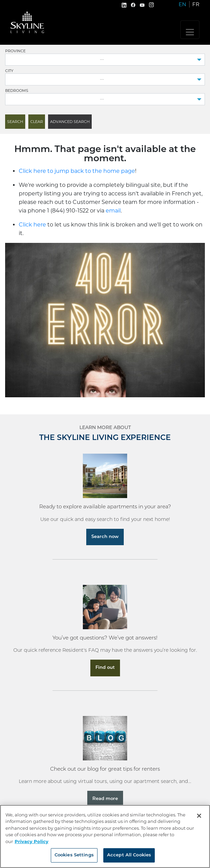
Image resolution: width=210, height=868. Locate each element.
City (9, 71)
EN (182, 4)
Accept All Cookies (129, 855)
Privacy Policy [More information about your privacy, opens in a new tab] (32, 841)
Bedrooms (17, 91)
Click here (32, 225)
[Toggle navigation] (190, 30)
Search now (105, 537)
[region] (105, 836)
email (113, 211)
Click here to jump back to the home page (77, 171)
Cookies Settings (74, 855)
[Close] (199, 816)
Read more (105, 799)
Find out (105, 668)
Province (15, 51)
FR (196, 4)
